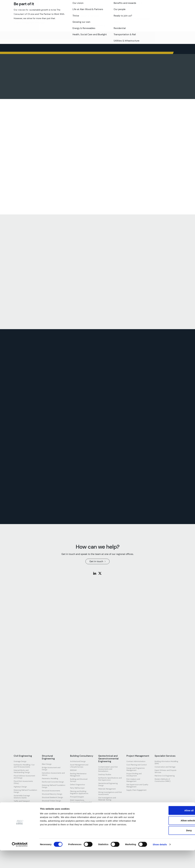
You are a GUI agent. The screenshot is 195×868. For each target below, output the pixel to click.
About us (43, 12)
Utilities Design (19, 807)
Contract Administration (136, 761)
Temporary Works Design (52, 804)
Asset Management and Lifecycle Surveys (79, 766)
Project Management (138, 756)
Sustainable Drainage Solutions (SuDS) (22, 797)
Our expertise (74, 12)
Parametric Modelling (50, 778)
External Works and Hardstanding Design (22, 771)
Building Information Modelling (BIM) (166, 762)
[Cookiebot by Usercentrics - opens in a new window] (20, 862)
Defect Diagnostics (78, 785)
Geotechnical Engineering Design (108, 784)
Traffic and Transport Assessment (22, 802)
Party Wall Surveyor (77, 788)
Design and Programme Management (136, 769)
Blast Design (47, 764)
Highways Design (20, 787)
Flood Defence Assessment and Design (24, 777)
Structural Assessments (51, 791)
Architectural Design (78, 761)
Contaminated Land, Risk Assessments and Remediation (108, 769)
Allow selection (169, 838)
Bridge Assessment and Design (51, 769)
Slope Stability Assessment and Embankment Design (109, 804)
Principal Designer (77, 797)
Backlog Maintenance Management (78, 775)
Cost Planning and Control (136, 765)
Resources (127, 12)
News (114, 12)
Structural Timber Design (51, 801)
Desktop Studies (105, 775)
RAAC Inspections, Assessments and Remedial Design (81, 802)
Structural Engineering (48, 757)
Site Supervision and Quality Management (137, 786)
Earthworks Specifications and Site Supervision (110, 779)
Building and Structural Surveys (79, 780)
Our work (90, 12)
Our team (58, 12)
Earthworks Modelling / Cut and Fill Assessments (24, 766)
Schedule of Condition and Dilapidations (80, 809)
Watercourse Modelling (23, 810)
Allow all (170, 828)
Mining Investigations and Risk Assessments (110, 793)
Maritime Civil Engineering (165, 776)
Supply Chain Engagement (136, 790)
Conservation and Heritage (165, 767)
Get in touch (170, 12)
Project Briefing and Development (134, 775)
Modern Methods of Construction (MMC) (163, 780)
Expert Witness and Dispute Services (165, 771)
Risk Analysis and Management (133, 780)
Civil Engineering (23, 756)
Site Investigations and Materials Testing (107, 799)
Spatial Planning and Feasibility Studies (82, 814)
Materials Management (107, 789)
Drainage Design (20, 761)
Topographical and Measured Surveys (81, 820)
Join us (103, 12)
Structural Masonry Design (52, 794)
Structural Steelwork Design (52, 797)
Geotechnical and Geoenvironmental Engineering (108, 759)
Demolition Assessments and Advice (53, 774)
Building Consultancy (82, 756)
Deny (170, 848)
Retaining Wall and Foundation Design (25, 791)
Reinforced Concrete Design (53, 782)
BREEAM (73, 770)
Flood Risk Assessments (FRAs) (23, 782)
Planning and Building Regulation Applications (79, 792)
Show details (160, 862)
